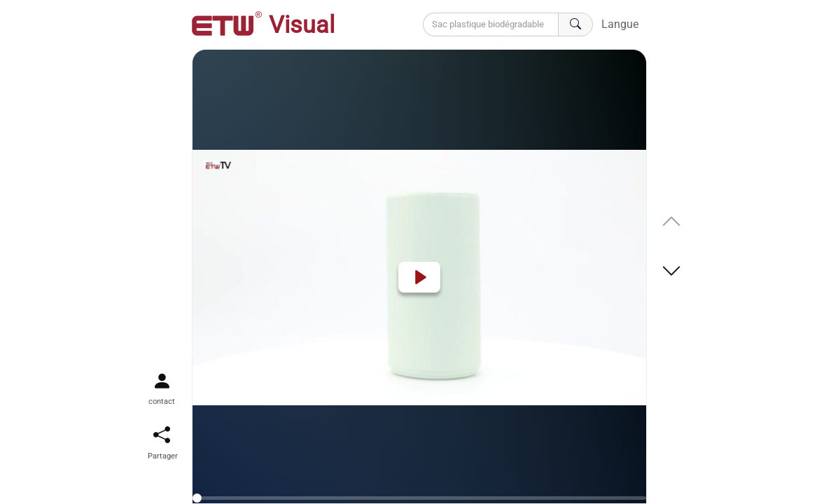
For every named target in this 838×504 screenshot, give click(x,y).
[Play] (419, 277)
